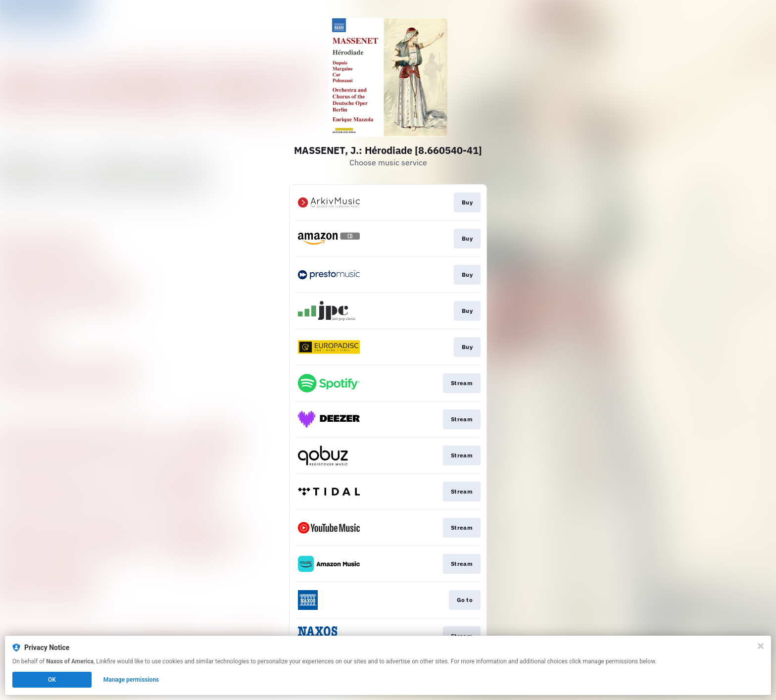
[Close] (761, 646)
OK (52, 680)
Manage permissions (131, 680)
